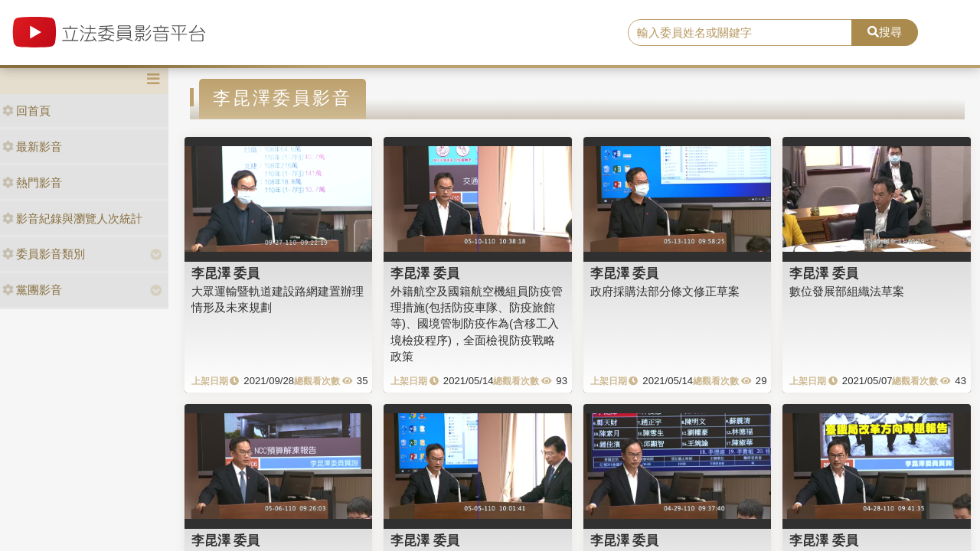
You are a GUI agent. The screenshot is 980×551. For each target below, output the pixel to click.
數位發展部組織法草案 (847, 291)
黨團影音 (32, 290)
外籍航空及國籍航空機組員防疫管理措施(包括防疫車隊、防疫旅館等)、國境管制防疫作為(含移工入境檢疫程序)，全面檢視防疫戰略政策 (477, 324)
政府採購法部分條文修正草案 (665, 291)
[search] (740, 33)
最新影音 (32, 147)
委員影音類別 (44, 254)
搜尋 (885, 32)
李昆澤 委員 (226, 273)
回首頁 (26, 111)
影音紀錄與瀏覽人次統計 (72, 218)
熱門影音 (32, 183)
